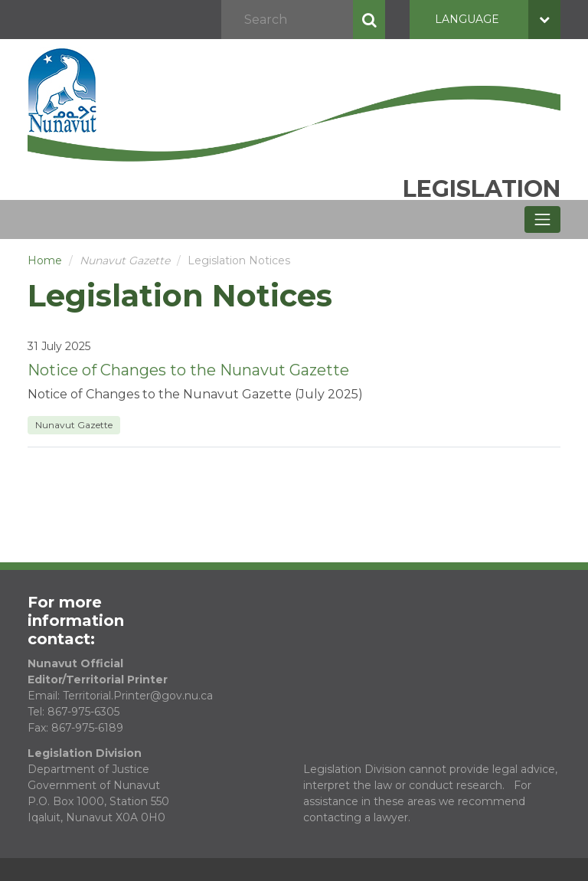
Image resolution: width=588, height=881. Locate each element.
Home (45, 260)
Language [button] (498, 20)
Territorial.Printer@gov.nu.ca (138, 696)
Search (369, 20)
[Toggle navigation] (542, 219)
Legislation (482, 189)
